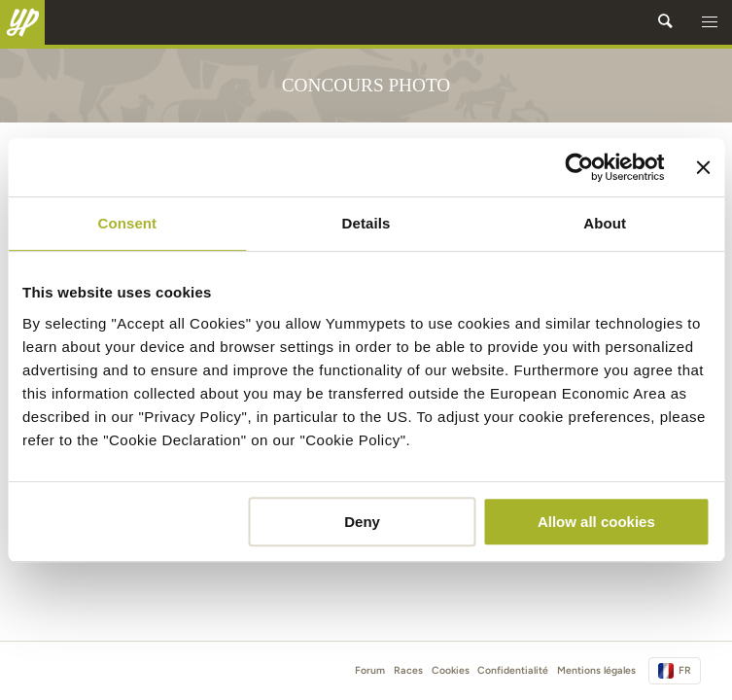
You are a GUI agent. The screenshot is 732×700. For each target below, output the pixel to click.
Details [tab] (366, 223)
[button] (710, 22)
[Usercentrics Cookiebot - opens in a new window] (580, 167)
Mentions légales (596, 670)
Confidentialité (513, 670)
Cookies (451, 670)
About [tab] (605, 223)
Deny (362, 522)
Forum (370, 670)
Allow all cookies (596, 522)
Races (408, 670)
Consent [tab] (127, 223)
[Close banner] (703, 167)
